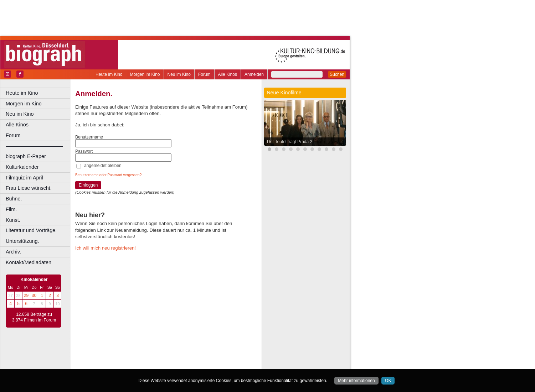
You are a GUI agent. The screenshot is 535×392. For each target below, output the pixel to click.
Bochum (110, 364)
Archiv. (13, 252)
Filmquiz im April (24, 178)
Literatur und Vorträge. (31, 230)
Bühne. (14, 199)
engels (143, 358)
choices (126, 358)
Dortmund (174, 364)
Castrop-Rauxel (147, 364)
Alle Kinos (228, 74)
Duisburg (217, 364)
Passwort (84, 151)
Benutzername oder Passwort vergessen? (108, 175)
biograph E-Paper (26, 156)
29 (26, 296)
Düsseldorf (196, 364)
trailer (164, 358)
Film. (11, 209)
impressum (168, 352)
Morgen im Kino (145, 74)
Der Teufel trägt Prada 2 (290, 142)
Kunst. (13, 220)
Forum (204, 74)
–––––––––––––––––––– (34, 146)
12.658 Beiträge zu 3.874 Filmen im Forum (34, 317)
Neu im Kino (179, 74)
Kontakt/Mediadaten (29, 262)
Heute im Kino (109, 74)
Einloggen (88, 185)
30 (34, 296)
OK (388, 381)
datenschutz (193, 352)
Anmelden (254, 74)
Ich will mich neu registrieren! (106, 248)
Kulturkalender (22, 167)
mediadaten (220, 352)
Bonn (125, 364)
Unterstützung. (22, 241)
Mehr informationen (356, 381)
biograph (107, 358)
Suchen (337, 74)
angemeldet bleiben (103, 166)
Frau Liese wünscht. (29, 188)
